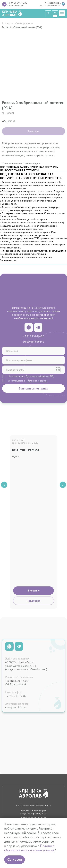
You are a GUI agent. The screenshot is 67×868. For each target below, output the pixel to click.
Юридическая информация (45, 781)
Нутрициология (46, 730)
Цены (12, 769)
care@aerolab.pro (33, 342)
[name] (33, 351)
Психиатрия (44, 725)
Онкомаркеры (23, 23)
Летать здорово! (13, 745)
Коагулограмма (26, 450)
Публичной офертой (37, 381)
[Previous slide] (4, 460)
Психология (44, 720)
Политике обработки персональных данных (29, 848)
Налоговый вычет (15, 781)
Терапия (13, 730)
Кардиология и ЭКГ (15, 737)
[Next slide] (63, 460)
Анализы (13, 720)
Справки (13, 751)
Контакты (43, 769)
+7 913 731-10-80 (33, 336)
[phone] (33, 360)
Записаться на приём (33, 388)
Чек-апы (13, 725)
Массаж (42, 735)
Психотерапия (45, 751)
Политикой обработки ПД (40, 376)
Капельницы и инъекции (44, 745)
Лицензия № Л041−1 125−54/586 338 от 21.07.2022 (34, 817)
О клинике (14, 774)
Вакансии (43, 774)
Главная (6, 23)
